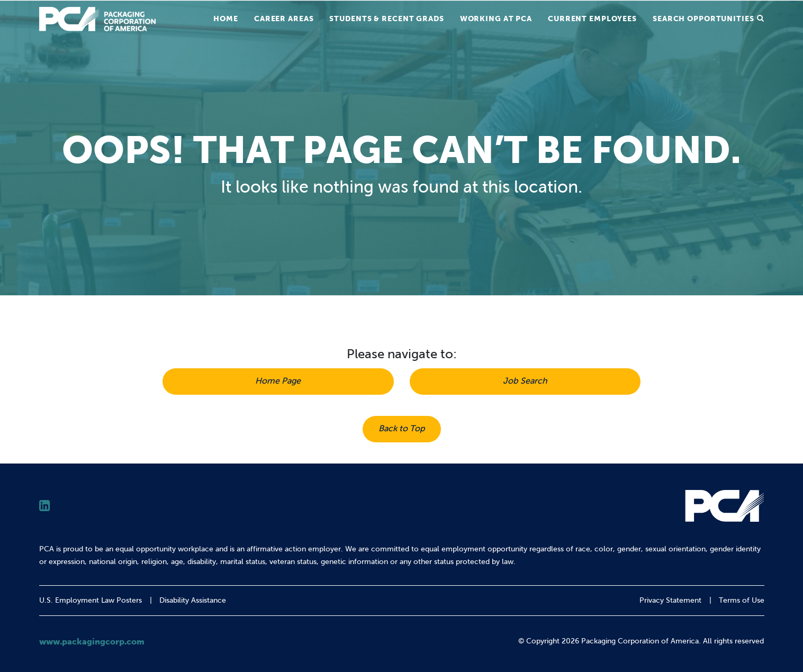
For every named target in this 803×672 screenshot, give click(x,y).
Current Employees (592, 19)
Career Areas (284, 19)
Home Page (278, 381)
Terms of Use (742, 600)
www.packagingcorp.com (92, 641)
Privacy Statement (670, 600)
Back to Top (402, 428)
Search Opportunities (703, 19)
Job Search (525, 381)
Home (226, 19)
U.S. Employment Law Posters (91, 600)
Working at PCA (496, 19)
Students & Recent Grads (386, 19)
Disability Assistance (193, 600)
